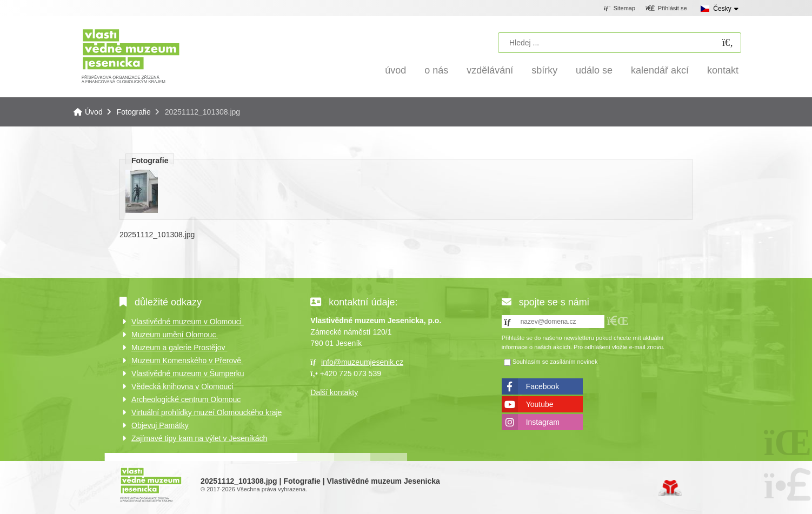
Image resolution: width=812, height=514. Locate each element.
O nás (436, 70)
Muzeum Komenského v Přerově (187, 361)
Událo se (594, 70)
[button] (666, 9)
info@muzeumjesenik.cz (362, 362)
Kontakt (723, 70)
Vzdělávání (490, 70)
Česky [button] (722, 9)
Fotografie (134, 112)
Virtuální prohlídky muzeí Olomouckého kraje (207, 412)
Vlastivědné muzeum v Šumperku (188, 373)
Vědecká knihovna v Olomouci (182, 386)
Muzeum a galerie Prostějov (179, 348)
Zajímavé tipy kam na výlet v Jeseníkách (199, 438)
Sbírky (544, 70)
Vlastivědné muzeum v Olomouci (188, 322)
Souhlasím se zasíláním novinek (555, 362)
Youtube (540, 404)
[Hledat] (728, 43)
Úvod (131, 55)
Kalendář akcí (660, 70)
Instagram (543, 422)
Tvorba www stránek (670, 488)
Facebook (543, 386)
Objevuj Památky (160, 425)
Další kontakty (334, 392)
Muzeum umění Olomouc (175, 335)
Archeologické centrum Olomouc (186, 399)
